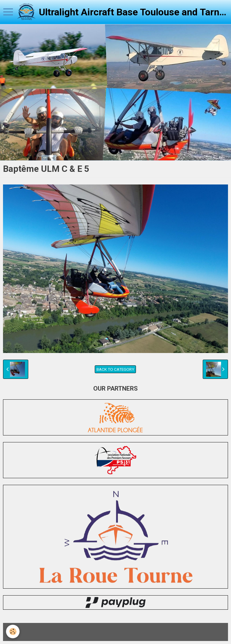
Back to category (115, 369)
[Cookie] (13, 632)
